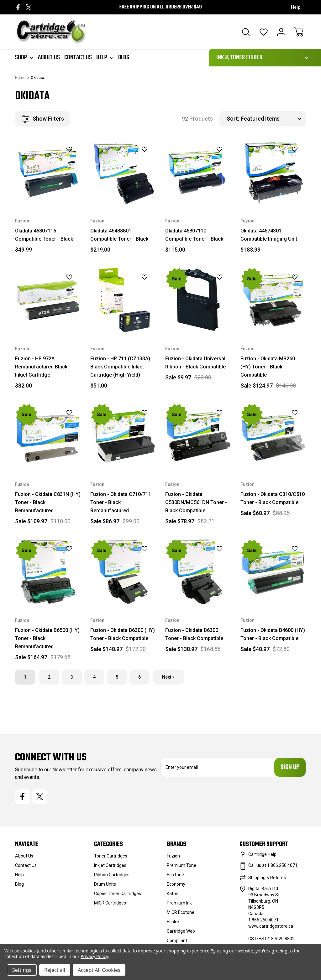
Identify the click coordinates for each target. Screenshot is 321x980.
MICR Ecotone (181, 912)
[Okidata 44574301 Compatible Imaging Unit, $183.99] (273, 173)
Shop (24, 58)
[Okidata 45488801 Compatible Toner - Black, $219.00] (123, 173)
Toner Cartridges (111, 856)
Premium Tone (182, 865)
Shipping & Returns (267, 878)
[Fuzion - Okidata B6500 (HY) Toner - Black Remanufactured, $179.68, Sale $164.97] (48, 572)
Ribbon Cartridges (112, 875)
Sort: (233, 119)
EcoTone (175, 875)
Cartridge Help (262, 854)
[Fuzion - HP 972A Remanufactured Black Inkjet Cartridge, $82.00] (48, 300)
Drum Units (105, 884)
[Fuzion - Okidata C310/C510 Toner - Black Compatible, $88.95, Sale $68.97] (273, 436)
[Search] (246, 32)
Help (296, 7)
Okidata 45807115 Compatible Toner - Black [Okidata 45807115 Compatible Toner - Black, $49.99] (44, 235)
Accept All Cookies (99, 970)
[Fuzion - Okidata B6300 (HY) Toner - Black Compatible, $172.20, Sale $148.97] (123, 572)
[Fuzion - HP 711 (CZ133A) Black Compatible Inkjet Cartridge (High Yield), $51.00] (123, 300)
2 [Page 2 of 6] (49, 677)
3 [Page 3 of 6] (72, 677)
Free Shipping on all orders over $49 (161, 7)
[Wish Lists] (264, 32)
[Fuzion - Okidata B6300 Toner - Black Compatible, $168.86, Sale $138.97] (198, 572)
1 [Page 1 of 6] (25, 677)
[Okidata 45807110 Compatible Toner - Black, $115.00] (198, 173)
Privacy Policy (94, 956)
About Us (49, 58)
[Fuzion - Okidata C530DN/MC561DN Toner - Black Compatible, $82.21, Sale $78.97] (198, 436)
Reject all (55, 970)
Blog (124, 58)
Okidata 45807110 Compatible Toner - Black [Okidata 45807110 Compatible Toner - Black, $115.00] (194, 235)
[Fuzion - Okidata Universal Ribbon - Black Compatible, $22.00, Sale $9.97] (198, 300)
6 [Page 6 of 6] (139, 677)
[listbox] (273, 119)
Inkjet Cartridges (110, 865)
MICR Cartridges (110, 903)
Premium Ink (179, 903)
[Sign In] (281, 32)
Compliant (177, 941)
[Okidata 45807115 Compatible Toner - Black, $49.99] (48, 173)
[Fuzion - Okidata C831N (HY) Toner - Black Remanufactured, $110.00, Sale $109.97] (48, 436)
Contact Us (78, 58)
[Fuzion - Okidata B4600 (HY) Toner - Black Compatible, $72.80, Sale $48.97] (273, 572)
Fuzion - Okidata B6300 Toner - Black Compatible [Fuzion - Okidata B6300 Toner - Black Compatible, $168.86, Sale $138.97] (194, 634)
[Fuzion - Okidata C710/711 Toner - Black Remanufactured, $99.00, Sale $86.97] (123, 436)
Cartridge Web (181, 931)
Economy (176, 884)
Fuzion (173, 856)
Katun (173, 894)
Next (169, 677)
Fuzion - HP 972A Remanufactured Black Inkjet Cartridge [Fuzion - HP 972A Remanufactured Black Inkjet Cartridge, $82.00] (41, 367)
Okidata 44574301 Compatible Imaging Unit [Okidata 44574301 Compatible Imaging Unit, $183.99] (269, 235)
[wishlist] (61, 149)
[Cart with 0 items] (299, 32)
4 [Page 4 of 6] (94, 677)
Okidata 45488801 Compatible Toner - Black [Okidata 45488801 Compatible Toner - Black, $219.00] (119, 235)
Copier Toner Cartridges (118, 894)
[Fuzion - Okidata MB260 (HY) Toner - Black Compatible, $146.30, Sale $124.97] (273, 300)
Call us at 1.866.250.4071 (273, 865)
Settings (22, 970)
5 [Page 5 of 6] (117, 677)
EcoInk (173, 922)
